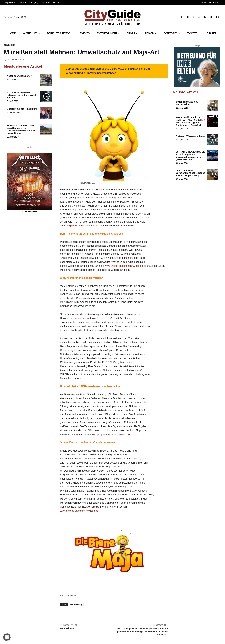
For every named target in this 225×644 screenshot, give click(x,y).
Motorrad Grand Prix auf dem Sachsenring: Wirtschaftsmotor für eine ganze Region (21, 129)
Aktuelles (10, 45)
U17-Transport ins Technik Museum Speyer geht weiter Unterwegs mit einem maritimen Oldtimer (142, 632)
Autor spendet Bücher (19, 76)
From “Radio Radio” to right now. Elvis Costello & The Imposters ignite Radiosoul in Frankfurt (191, 121)
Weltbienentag (76, 605)
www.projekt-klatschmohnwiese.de (83, 226)
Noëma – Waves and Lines (191, 136)
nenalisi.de (80, 318)
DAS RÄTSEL (68, 629)
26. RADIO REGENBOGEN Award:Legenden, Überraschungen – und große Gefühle (190, 156)
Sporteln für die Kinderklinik (23, 109)
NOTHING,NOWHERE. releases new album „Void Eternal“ (21, 95)
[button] (217, 17)
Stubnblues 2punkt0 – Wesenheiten (188, 103)
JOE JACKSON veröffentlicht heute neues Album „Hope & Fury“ (191, 173)
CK (8, 60)
